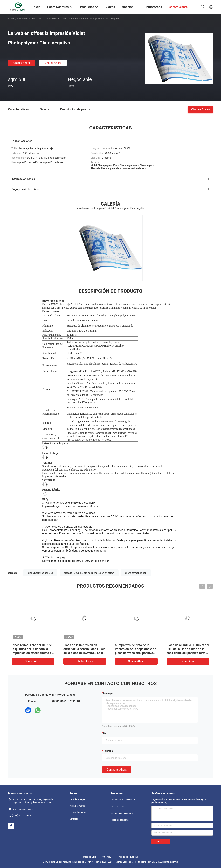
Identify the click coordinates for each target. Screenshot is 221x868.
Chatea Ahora (22, 63)
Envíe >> (161, 842)
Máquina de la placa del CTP (123, 800)
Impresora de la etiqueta (122, 813)
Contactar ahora (117, 770)
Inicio (11, 19)
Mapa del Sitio (90, 857)
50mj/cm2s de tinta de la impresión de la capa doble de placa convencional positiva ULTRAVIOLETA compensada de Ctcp (136, 653)
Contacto (74, 819)
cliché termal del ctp (136, 573)
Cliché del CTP (39, 19)
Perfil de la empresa (79, 799)
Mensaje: (108, 693)
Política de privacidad (128, 857)
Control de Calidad (78, 812)
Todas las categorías (120, 820)
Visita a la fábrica (77, 806)
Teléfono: (108, 751)
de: (105, 733)
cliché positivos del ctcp (40, 573)
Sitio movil (107, 857)
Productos (23, 19)
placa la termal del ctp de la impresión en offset (89, 573)
